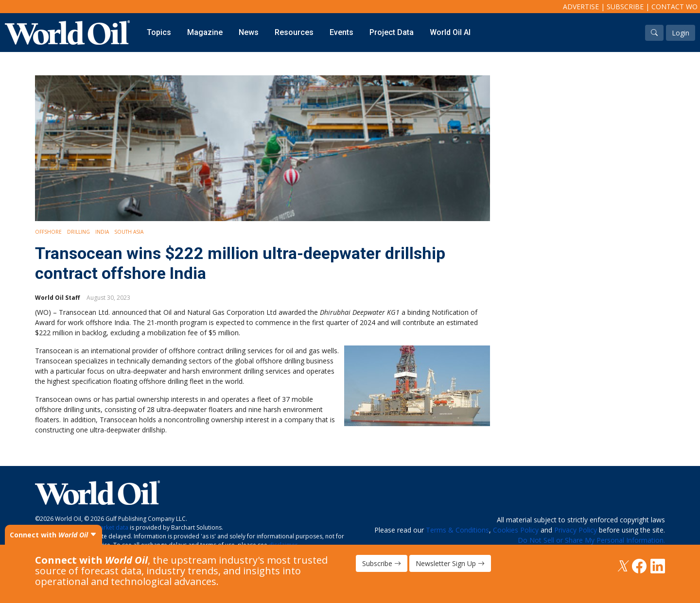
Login (681, 33)
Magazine (205, 32)
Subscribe (625, 7)
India (102, 232)
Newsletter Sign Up (450, 563)
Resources (294, 32)
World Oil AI (450, 32)
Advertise (581, 7)
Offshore (48, 232)
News (249, 32)
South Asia (129, 232)
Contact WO (674, 7)
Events (341, 32)
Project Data (392, 32)
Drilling (79, 232)
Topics (159, 32)
